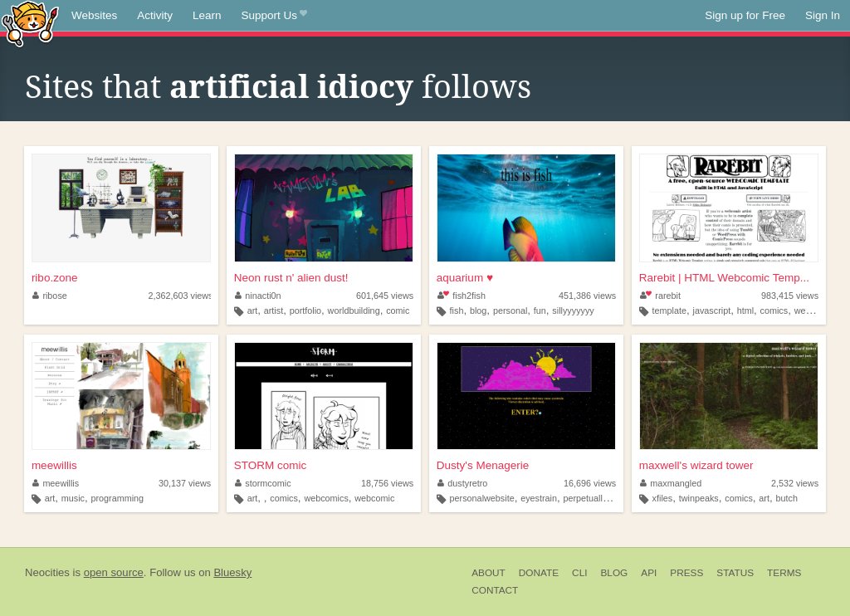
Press (686, 573)
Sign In (823, 15)
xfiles (663, 498)
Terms (784, 573)
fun (540, 310)
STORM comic (271, 465)
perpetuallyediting (598, 498)
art (253, 310)
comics (774, 310)
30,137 (185, 483)
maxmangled (671, 483)
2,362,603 (180, 296)
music (73, 498)
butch (786, 498)
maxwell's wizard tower (696, 465)
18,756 (387, 483)
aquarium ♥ (465, 278)
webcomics (326, 498)
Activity (155, 15)
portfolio (305, 310)
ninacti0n (258, 296)
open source (114, 572)
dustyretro (463, 483)
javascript (712, 310)
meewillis (54, 465)
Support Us (274, 16)
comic (398, 310)
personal (510, 310)
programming (117, 498)
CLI (579, 573)
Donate (539, 573)
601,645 (385, 296)
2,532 (795, 483)
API (649, 573)
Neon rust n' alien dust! (291, 278)
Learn (207, 15)
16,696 (590, 483)
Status (735, 573)
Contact (495, 590)
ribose (50, 296)
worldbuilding (354, 310)
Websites (94, 15)
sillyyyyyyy (573, 310)
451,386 (587, 296)
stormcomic (263, 483)
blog (478, 310)
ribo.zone (55, 278)
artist (274, 310)
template (669, 310)
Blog (614, 573)
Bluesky (232, 572)
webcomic (814, 310)
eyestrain (539, 498)
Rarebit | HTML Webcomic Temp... (724, 278)
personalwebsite (482, 498)
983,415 (790, 296)
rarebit (660, 296)
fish (457, 310)
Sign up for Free (745, 15)
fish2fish (462, 296)
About (489, 573)
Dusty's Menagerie (483, 465)
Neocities (47, 572)
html (745, 310)
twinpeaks (699, 498)
